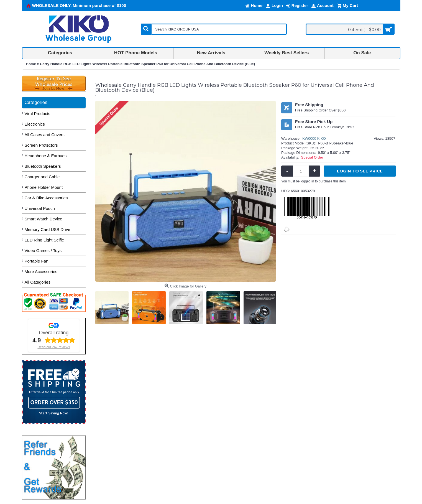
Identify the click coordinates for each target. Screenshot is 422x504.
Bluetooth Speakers (43, 166)
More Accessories (41, 272)
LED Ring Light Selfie (44, 240)
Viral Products (38, 114)
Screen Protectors (41, 145)
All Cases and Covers (45, 135)
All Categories (38, 282)
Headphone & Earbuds (46, 156)
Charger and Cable (42, 177)
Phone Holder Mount (44, 187)
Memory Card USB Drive (48, 229)
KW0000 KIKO (314, 138)
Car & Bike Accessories (46, 198)
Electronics (35, 124)
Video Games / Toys (43, 250)
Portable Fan (37, 261)
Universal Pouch (40, 208)
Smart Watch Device (44, 219)
